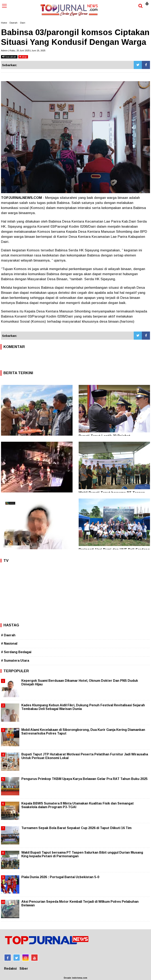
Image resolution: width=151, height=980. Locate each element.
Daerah (14, 23)
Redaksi (10, 969)
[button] (147, 2)
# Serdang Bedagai (16, 652)
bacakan (9, 57)
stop (23, 57)
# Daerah (8, 635)
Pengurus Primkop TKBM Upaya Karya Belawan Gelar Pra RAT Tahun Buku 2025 (84, 779)
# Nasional (9, 643)
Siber (24, 969)
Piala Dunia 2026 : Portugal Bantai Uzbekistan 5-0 (60, 877)
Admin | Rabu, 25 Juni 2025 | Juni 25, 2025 (23, 51)
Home (4, 23)
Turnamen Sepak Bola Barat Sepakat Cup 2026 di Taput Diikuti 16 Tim (76, 828)
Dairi (23, 23)
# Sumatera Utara (15, 661)
